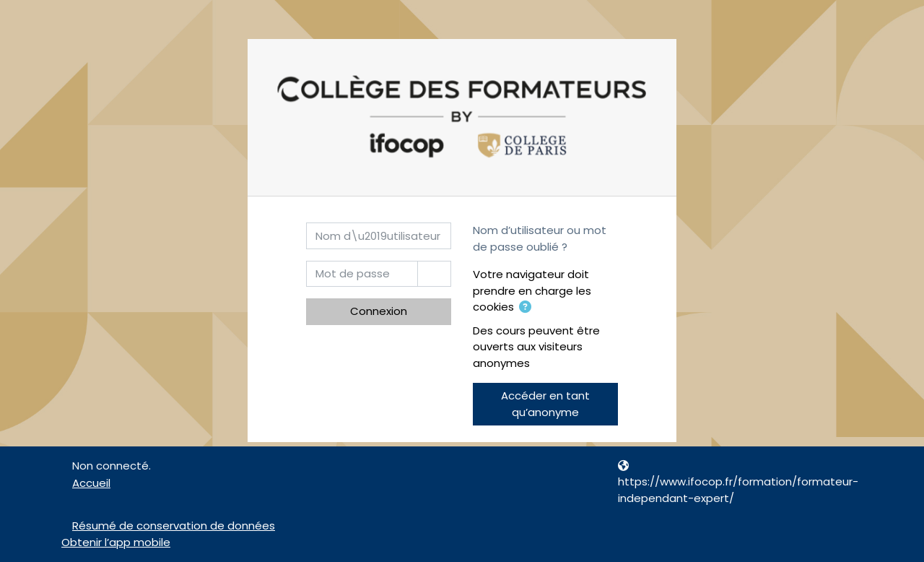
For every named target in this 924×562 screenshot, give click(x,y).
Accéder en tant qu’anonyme (545, 404)
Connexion (379, 311)
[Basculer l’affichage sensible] (434, 274)
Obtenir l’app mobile (116, 542)
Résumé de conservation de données (174, 526)
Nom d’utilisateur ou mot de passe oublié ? (540, 238)
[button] (525, 308)
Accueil (91, 483)
